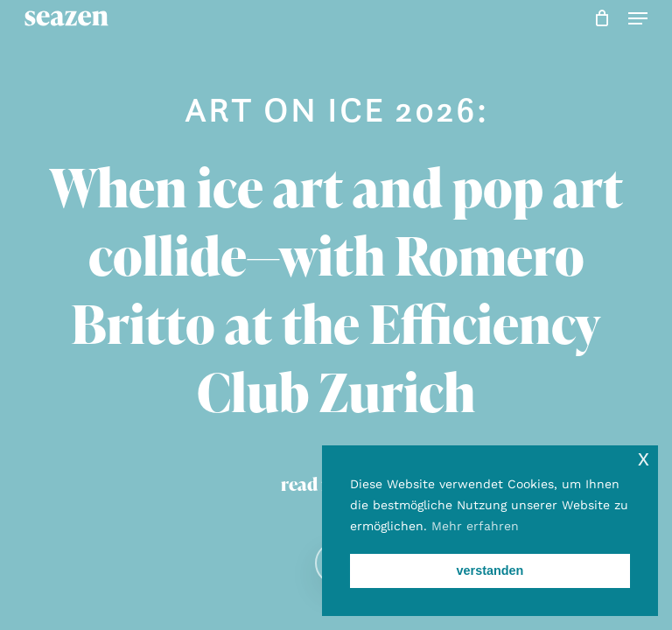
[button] (638, 18)
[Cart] (602, 18)
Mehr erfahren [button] (475, 526)
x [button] (644, 458)
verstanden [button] (490, 570)
